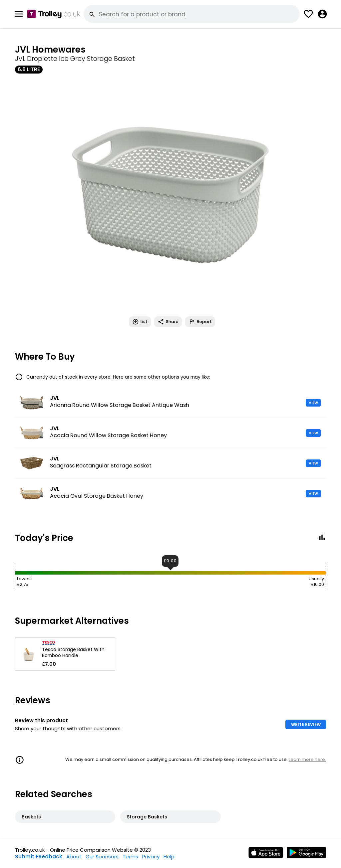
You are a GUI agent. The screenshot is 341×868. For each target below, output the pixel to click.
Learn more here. (307, 759)
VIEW (313, 403)
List (140, 322)
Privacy (151, 857)
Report (200, 322)
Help (169, 857)
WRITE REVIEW (306, 724)
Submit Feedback (39, 857)
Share (168, 322)
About (74, 857)
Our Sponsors (102, 857)
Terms (130, 857)
